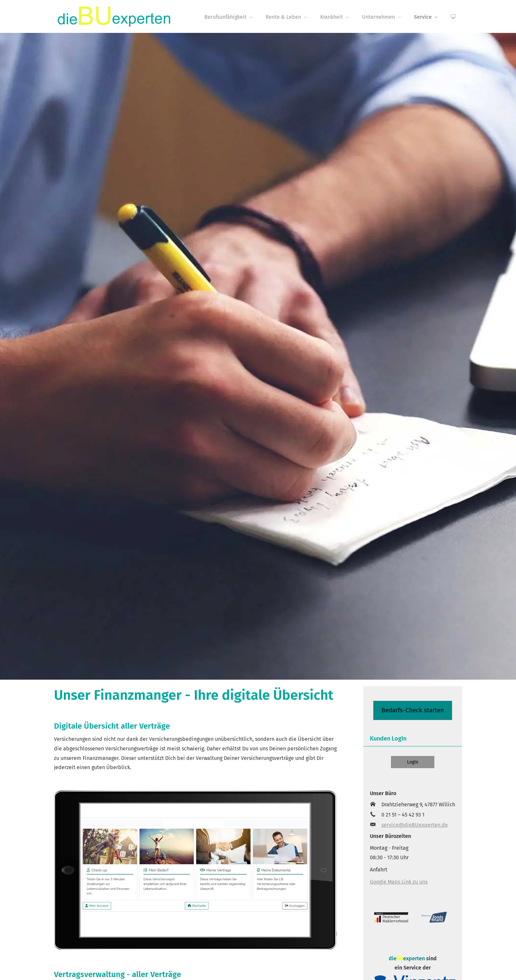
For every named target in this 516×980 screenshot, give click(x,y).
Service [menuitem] (423, 17)
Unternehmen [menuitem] (378, 17)
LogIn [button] (413, 762)
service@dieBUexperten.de (415, 825)
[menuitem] (453, 17)
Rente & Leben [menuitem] (283, 17)
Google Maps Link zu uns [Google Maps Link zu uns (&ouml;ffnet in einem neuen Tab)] (399, 882)
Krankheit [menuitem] (332, 17)
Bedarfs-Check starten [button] (413, 710)
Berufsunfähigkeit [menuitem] (225, 17)
